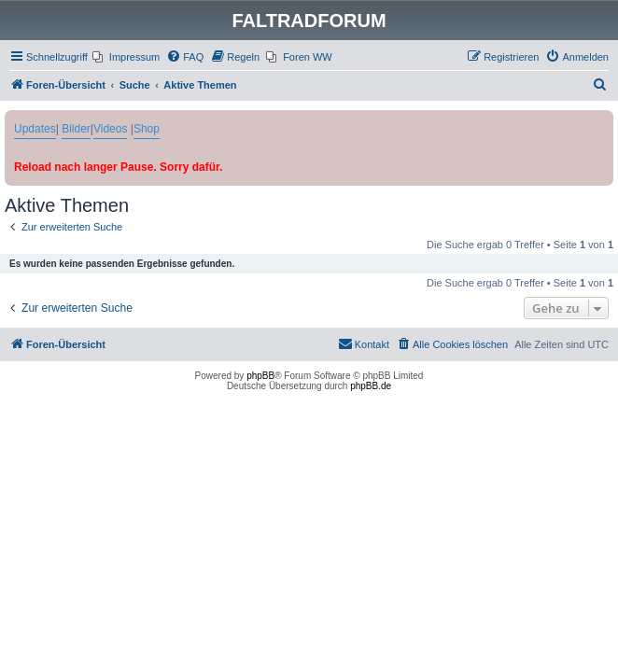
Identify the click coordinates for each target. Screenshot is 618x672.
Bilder (76, 129)
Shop (147, 129)
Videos (110, 129)
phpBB (260, 376)
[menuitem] (126, 57)
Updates (35, 129)
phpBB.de (371, 386)
